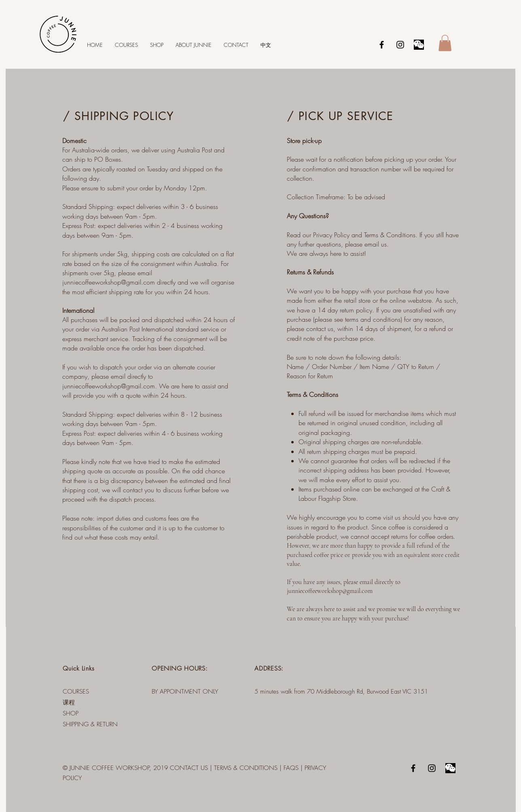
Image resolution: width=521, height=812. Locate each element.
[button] (445, 43)
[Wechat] (419, 45)
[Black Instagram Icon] (400, 45)
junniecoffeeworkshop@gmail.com (109, 282)
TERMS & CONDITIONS (246, 768)
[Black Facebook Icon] (382, 45)
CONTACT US (189, 768)
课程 (69, 702)
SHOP (71, 713)
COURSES (76, 692)
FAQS (291, 768)
